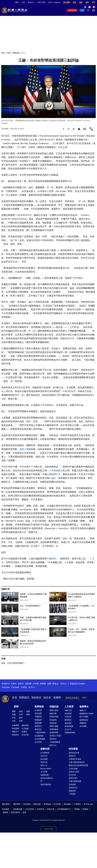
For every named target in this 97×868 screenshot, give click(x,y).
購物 (93, 2)
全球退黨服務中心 (64, 809)
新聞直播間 (72, 10)
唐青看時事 (54, 732)
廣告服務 (67, 804)
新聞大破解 (54, 726)
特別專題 (73, 749)
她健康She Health (86, 713)
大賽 (23, 2)
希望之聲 (51, 809)
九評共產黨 (73, 769)
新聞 (16, 707)
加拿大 (21, 684)
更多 (25, 812)
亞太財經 (38, 742)
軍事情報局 (54, 729)
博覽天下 (16, 732)
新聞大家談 (54, 710)
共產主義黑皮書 (75, 781)
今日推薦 (25, 728)
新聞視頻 (39, 707)
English (82, 684)
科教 (21, 721)
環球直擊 (38, 713)
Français (6, 687)
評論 (9, 53)
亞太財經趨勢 (40, 739)
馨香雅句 (68, 720)
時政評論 (16, 53)
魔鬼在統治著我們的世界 (78, 765)
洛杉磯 (28, 684)
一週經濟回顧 (40, 732)
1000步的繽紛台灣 (47, 780)
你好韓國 (44, 759)
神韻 (17, 2)
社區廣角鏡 (39, 736)
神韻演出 (16, 735)
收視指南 (27, 804)
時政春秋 (53, 720)
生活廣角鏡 (45, 753)
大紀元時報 (30, 809)
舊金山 (55, 684)
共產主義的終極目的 (77, 762)
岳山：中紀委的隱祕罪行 (30, 606)
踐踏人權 (24, 449)
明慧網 (77, 809)
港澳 (21, 711)
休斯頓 (43, 684)
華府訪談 (38, 729)
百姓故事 (72, 784)
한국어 (32, 687)
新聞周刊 (38, 726)
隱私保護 (37, 804)
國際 (14, 711)
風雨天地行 (73, 778)
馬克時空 (53, 739)
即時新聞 (16, 728)
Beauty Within (46, 769)
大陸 (14, 721)
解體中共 (56, 474)
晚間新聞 (38, 720)
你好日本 (44, 756)
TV (83, 10)
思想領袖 (53, 723)
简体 (44, 2)
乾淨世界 (41, 809)
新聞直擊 (38, 723)
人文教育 (69, 707)
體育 (28, 715)
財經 (21, 718)
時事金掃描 (54, 717)
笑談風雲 (68, 713)
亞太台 (63, 684)
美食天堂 (44, 762)
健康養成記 (84, 720)
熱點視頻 (25, 725)
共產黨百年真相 (75, 759)
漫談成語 (68, 723)
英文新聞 (67, 2)
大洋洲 (35, 684)
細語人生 (53, 745)
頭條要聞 (16, 725)
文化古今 (68, 729)
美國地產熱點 (70, 732)
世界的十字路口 (56, 736)
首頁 (3, 53)
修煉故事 (72, 791)
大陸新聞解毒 (55, 742)
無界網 (5, 812)
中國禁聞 (38, 717)
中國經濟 (51, 559)
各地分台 (31, 2)
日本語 (24, 687)
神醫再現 (83, 723)
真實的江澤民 (74, 772)
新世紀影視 (15, 812)
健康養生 (84, 707)
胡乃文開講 (84, 717)
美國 (14, 715)
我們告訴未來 (74, 753)
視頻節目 (36, 698)
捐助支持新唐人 (73, 698)
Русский (15, 687)
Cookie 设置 (48, 828)
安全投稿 (57, 804)
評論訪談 (54, 707)
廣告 (75, 2)
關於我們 (17, 804)
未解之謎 (68, 710)
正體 (39, 2)
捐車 (87, 2)
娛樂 (28, 711)
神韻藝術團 (18, 809)
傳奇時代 (72, 756)
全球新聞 (38, 710)
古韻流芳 (68, 717)
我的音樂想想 (46, 784)
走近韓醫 (83, 726)
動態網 (85, 809)
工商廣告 (72, 794)
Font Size (85, 129)
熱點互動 (53, 713)
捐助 (81, 2)
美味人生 (44, 765)
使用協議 (47, 804)
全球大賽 (25, 735)
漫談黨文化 (73, 788)
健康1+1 (83, 710)
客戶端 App (88, 804)
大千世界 (44, 772)
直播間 (57, 698)
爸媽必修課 (69, 726)
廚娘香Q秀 (45, 775)
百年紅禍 (72, 775)
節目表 (47, 698)
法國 (49, 684)
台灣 (21, 715)
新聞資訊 (24, 698)
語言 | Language (54, 2)
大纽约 (14, 684)
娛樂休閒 (45, 749)
